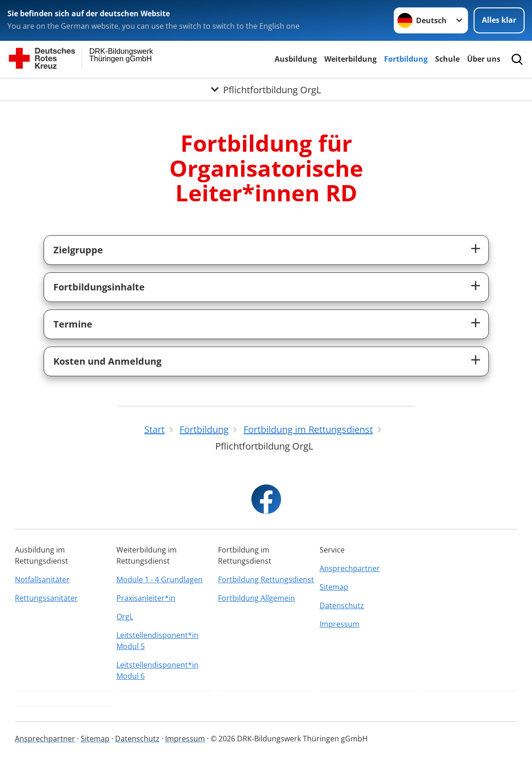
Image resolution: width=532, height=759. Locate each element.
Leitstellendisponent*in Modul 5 (157, 641)
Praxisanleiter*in (146, 598)
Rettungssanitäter (46, 598)
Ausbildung (296, 59)
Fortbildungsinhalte (99, 287)
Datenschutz (342, 605)
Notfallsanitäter (42, 579)
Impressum (340, 624)
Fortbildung (406, 59)
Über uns (484, 59)
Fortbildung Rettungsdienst (266, 579)
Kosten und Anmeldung (107, 361)
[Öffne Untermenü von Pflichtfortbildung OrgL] (266, 90)
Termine (73, 324)
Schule (447, 59)
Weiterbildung (350, 59)
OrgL (125, 617)
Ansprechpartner (350, 568)
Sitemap (334, 587)
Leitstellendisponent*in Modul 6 (157, 670)
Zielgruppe (78, 250)
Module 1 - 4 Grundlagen (160, 579)
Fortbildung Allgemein (256, 598)
